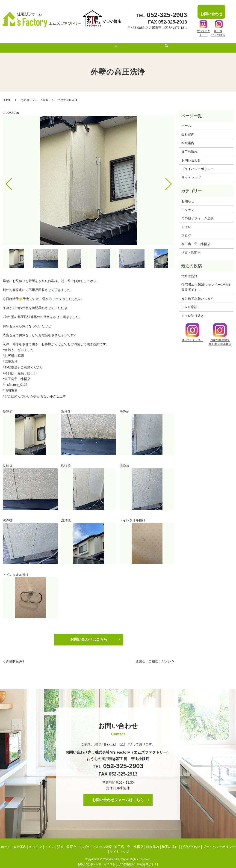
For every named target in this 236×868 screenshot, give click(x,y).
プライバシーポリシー (198, 164)
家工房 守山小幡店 (196, 240)
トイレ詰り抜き (193, 311)
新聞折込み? (15, 657)
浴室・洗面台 (191, 248)
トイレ (186, 223)
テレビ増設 (189, 303)
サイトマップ (191, 173)
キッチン (188, 205)
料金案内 (133, 43)
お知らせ (188, 197)
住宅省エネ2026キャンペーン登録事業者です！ (206, 283)
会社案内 (87, 43)
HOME (7, 96)
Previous (5, 178)
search (173, 44)
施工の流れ (156, 43)
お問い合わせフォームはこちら (118, 795)
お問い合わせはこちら (89, 635)
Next (172, 178)
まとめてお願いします (198, 294)
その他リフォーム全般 (35, 96)
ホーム (67, 43)
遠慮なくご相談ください (153, 657)
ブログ (186, 231)
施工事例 (109, 43)
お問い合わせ (191, 156)
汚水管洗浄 (189, 272)
